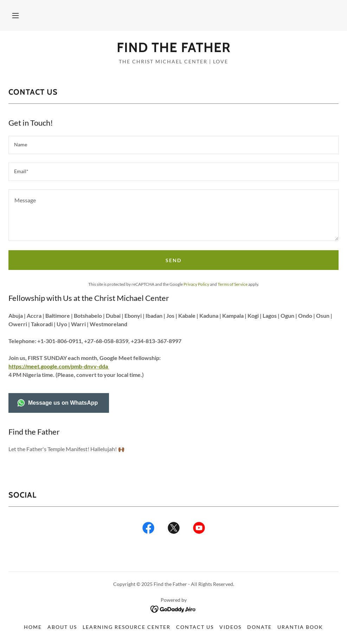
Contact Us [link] (195, 627)
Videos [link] (230, 627)
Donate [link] (259, 627)
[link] (173, 50)
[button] (15, 15)
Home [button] (33, 627)
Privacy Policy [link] (196, 284)
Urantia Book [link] (300, 627)
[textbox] (173, 145)
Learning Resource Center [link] (127, 627)
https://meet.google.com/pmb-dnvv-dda (59, 366)
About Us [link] (62, 627)
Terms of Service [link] (233, 284)
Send (173, 260)
